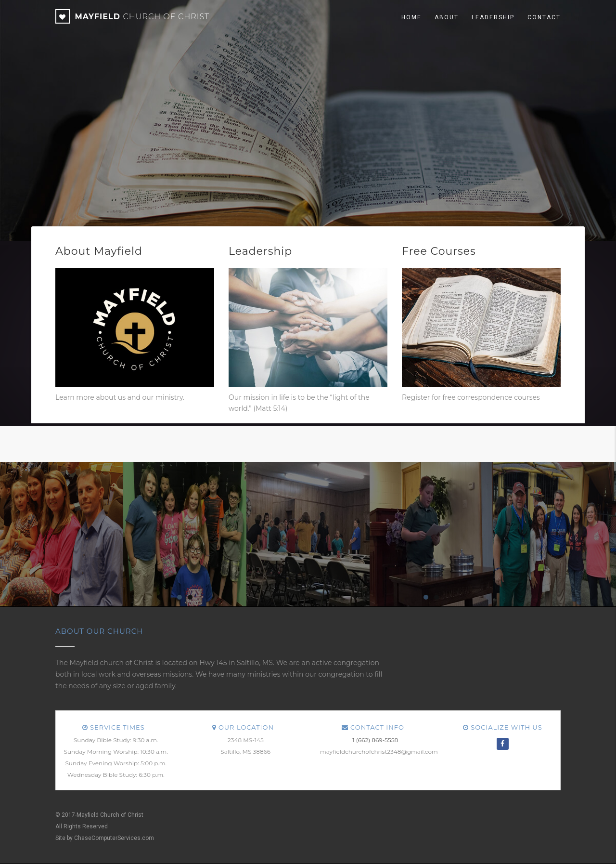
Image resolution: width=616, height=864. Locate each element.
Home (411, 17)
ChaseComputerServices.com (114, 838)
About (447, 17)
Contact (544, 17)
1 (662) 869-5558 (375, 740)
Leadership (493, 17)
